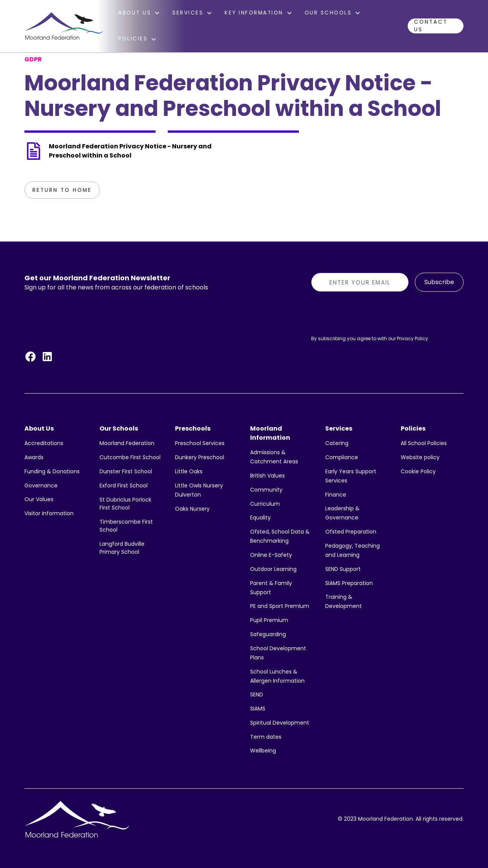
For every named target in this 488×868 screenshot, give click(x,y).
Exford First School (124, 485)
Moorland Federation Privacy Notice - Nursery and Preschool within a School (130, 151)
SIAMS (258, 709)
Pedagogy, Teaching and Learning (352, 550)
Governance (41, 485)
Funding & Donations (52, 471)
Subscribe (439, 282)
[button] (139, 13)
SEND (257, 694)
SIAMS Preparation (349, 583)
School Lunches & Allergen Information (277, 676)
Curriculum (265, 504)
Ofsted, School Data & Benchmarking (280, 536)
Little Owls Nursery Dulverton (199, 490)
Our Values (39, 499)
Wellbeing (263, 751)
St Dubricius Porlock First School (125, 504)
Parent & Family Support (271, 588)
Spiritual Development (280, 723)
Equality (260, 518)
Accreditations (44, 443)
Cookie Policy (418, 471)
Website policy (420, 457)
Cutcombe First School (130, 457)
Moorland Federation (127, 443)
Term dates (266, 737)
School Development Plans (278, 653)
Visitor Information (49, 513)
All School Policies (424, 443)
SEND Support (343, 569)
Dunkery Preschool (200, 457)
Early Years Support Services (351, 476)
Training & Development (344, 601)
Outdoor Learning (273, 569)
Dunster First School (126, 471)
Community (266, 490)
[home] (64, 26)
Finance (336, 495)
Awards (34, 457)
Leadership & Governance (342, 513)
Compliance (342, 457)
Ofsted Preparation (351, 532)
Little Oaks (189, 471)
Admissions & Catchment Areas (274, 457)
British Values (267, 476)
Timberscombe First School (126, 526)
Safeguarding (268, 634)
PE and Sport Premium (280, 606)
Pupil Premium (269, 620)
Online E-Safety (271, 555)
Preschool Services (200, 443)
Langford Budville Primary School (122, 548)
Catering (337, 443)
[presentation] (369, 313)
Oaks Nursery (192, 509)
